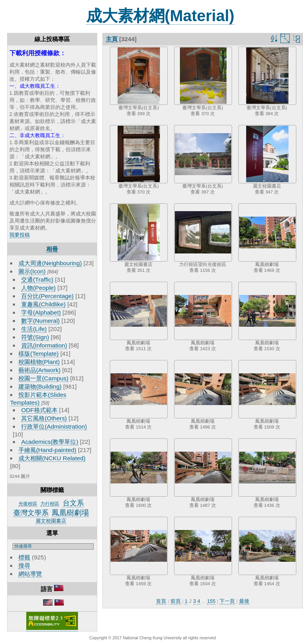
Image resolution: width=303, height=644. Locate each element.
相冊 (52, 249)
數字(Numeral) (40, 321)
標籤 (24, 557)
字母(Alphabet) (41, 312)
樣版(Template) (39, 354)
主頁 (112, 39)
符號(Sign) (35, 337)
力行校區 (50, 504)
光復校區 (28, 504)
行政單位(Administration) (54, 426)
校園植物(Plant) (39, 362)
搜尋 (24, 565)
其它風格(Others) (44, 418)
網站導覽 (30, 574)
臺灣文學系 (31, 513)
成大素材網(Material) (160, 16)
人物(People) (38, 288)
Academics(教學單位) (50, 442)
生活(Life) (34, 329)
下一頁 (227, 601)
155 (211, 601)
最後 (244, 601)
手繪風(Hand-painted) (47, 450)
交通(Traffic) (37, 279)
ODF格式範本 (39, 410)
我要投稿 (20, 235)
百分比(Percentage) (47, 296)
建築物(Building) (40, 386)
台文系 (73, 503)
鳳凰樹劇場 (70, 513)
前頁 (176, 601)
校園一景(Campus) (43, 378)
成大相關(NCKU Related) (52, 458)
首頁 (161, 601)
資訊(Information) (44, 345)
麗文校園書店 (51, 521)
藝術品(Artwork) (39, 370)
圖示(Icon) (32, 271)
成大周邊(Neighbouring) (50, 263)
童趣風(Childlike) (43, 304)
